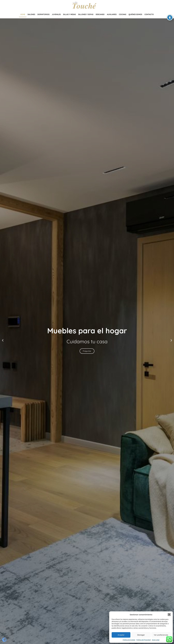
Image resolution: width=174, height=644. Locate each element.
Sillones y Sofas (86, 14)
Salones (31, 14)
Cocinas (123, 14)
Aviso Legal (156, 640)
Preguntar (87, 351)
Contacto (149, 14)
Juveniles (56, 14)
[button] (169, 615)
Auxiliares (112, 14)
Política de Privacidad (144, 640)
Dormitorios (43, 14)
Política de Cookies (129, 640)
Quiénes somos (135, 14)
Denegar (141, 635)
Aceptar (121, 635)
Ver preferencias (161, 635)
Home (23, 14)
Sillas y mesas (69, 14)
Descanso (100, 14)
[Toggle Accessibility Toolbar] (170, 16)
